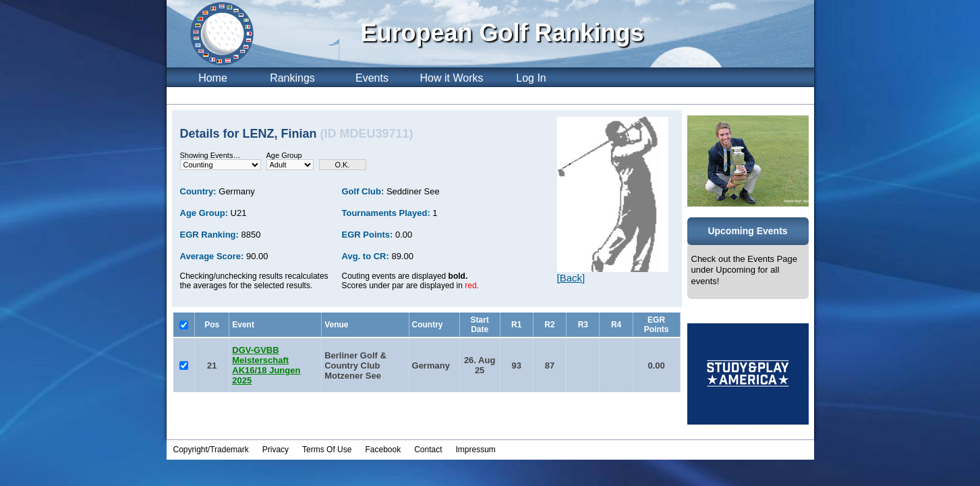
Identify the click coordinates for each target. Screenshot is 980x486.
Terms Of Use (327, 450)
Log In (531, 78)
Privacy (276, 450)
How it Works (452, 78)
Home (213, 78)
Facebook (383, 450)
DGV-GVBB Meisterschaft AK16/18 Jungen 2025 (266, 365)
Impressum (476, 450)
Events (372, 78)
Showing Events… (210, 155)
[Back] (571, 278)
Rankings (292, 78)
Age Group (284, 155)
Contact (428, 450)
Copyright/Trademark (211, 450)
